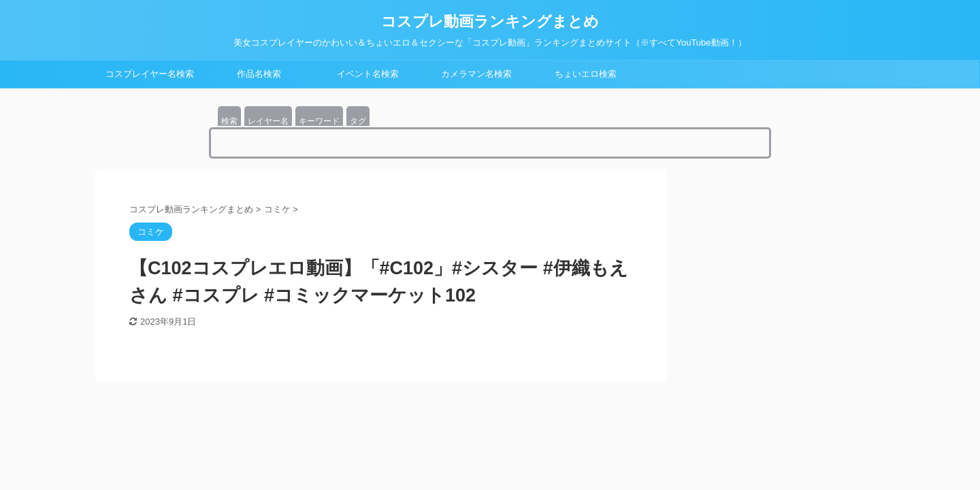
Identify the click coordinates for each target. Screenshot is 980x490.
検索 (229, 121)
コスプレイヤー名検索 (150, 74)
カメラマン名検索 (476, 74)
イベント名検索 (368, 74)
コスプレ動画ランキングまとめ (490, 21)
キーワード (319, 121)
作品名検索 (259, 74)
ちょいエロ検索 (586, 74)
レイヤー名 (268, 121)
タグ (358, 121)
